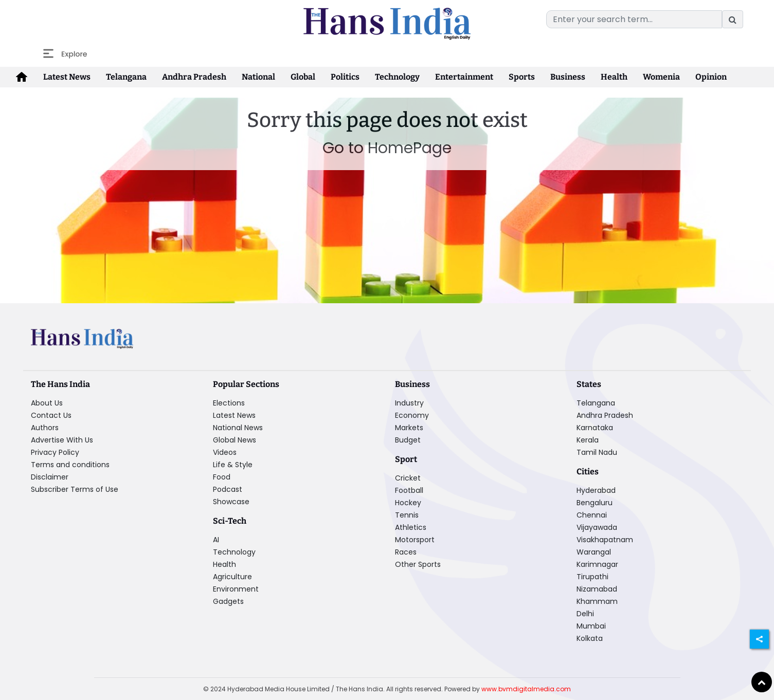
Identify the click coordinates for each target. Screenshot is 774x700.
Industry (409, 403)
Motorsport (415, 540)
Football (409, 490)
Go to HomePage (387, 148)
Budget (408, 440)
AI (216, 540)
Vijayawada (597, 527)
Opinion (711, 77)
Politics (345, 77)
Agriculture (232, 577)
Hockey (408, 503)
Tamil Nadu (597, 452)
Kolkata (590, 638)
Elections (229, 403)
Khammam (597, 601)
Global (303, 77)
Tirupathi (592, 577)
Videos (225, 452)
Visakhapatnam (605, 540)
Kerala (588, 440)
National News (238, 428)
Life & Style (233, 465)
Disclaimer (50, 477)
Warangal (594, 552)
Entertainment (464, 77)
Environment (236, 589)
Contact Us (51, 415)
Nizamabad (597, 589)
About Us (47, 403)
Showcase (231, 502)
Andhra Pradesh (194, 77)
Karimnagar (597, 564)
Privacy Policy (55, 452)
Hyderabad (596, 490)
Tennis (407, 515)
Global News (235, 440)
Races (406, 552)
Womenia (661, 77)
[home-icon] (22, 77)
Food (222, 477)
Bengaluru (595, 503)
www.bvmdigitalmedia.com (526, 689)
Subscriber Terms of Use (75, 489)
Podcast (228, 489)
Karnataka (595, 428)
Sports (522, 77)
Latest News (67, 77)
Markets (409, 428)
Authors (45, 428)
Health (614, 77)
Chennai (592, 515)
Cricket (408, 478)
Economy (412, 415)
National (258, 77)
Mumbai (591, 626)
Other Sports (418, 564)
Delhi (585, 614)
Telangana (126, 77)
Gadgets (228, 601)
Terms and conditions (70, 465)
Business (568, 77)
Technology (397, 77)
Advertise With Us (62, 440)
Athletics (411, 527)
